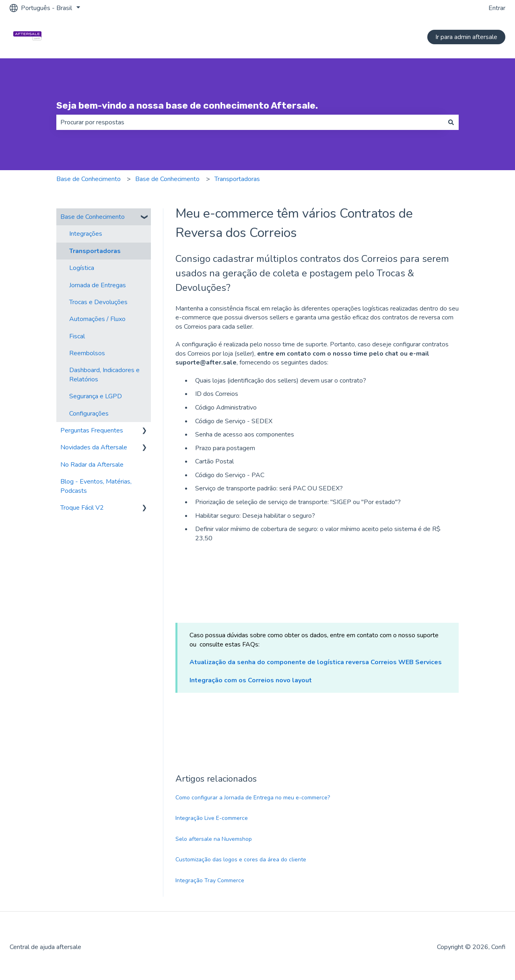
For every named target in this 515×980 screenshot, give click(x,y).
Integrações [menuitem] (86, 234)
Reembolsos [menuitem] (87, 353)
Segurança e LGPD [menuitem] (96, 396)
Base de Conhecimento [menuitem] (93, 217)
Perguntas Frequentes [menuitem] (92, 430)
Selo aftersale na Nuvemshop (214, 839)
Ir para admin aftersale (466, 37)
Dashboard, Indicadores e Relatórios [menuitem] (104, 375)
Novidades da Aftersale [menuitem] (94, 447)
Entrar (497, 8)
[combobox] (250, 122)
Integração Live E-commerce (212, 818)
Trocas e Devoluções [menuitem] (98, 302)
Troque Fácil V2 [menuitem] (82, 508)
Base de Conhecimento (89, 179)
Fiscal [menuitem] (77, 336)
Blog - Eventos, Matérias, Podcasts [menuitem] (96, 486)
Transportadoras (237, 179)
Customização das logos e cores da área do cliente (241, 860)
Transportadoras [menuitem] (95, 251)
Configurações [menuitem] (89, 414)
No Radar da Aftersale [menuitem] (92, 465)
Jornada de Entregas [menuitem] (98, 285)
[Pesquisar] (451, 122)
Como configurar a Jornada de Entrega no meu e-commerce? (253, 798)
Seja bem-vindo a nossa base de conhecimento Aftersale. (187, 105)
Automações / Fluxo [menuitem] (97, 319)
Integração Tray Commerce (210, 880)
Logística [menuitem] (82, 268)
